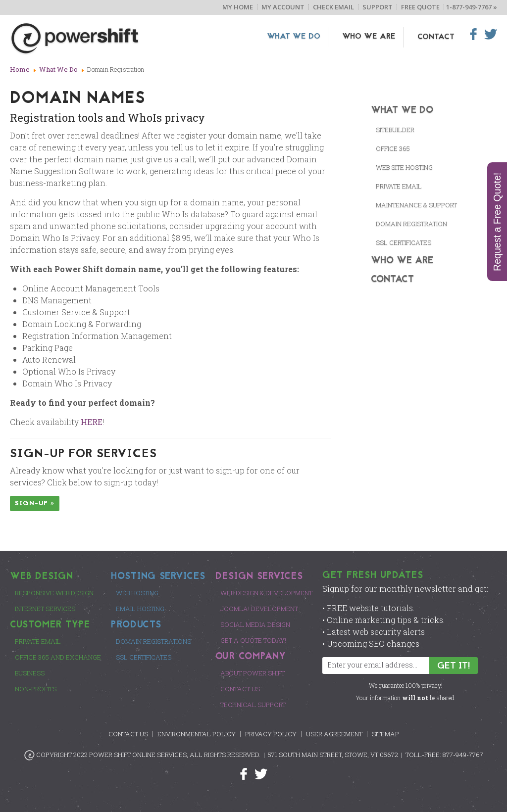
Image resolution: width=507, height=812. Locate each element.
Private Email (399, 186)
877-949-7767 (463, 755)
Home (20, 69)
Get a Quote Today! (253, 640)
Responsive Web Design (54, 593)
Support (378, 7)
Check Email (333, 7)
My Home (238, 7)
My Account (283, 7)
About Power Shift (253, 673)
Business (30, 673)
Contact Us (240, 689)
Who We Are (372, 37)
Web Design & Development (266, 593)
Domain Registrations (153, 641)
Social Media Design (255, 624)
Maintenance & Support (416, 205)
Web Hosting (137, 593)
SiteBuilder (395, 130)
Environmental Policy (197, 734)
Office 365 (393, 148)
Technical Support (253, 705)
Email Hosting (140, 609)
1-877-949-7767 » (472, 7)
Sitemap (385, 734)
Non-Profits (36, 689)
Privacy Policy (271, 734)
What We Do (301, 37)
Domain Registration (411, 224)
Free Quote (420, 7)
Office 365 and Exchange (58, 657)
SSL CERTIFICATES (404, 242)
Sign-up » (35, 503)
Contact (436, 37)
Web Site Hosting (404, 167)
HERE (92, 422)
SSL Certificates (144, 657)
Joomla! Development (259, 609)
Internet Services (45, 609)
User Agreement (334, 734)
